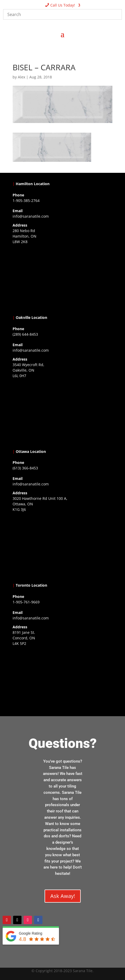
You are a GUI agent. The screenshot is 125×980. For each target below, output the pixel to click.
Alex (21, 77)
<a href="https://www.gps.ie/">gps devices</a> (63, 546)
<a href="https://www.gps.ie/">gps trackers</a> (63, 279)
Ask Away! (63, 896)
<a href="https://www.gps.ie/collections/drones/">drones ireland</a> (63, 413)
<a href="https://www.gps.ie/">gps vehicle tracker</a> (63, 680)
